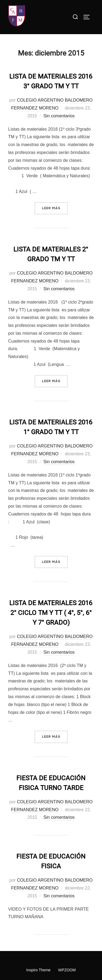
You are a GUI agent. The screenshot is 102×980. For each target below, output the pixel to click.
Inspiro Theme (38, 970)
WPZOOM (67, 970)
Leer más (55, 208)
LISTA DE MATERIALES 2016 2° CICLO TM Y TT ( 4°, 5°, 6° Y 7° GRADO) (51, 613)
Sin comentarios (59, 116)
